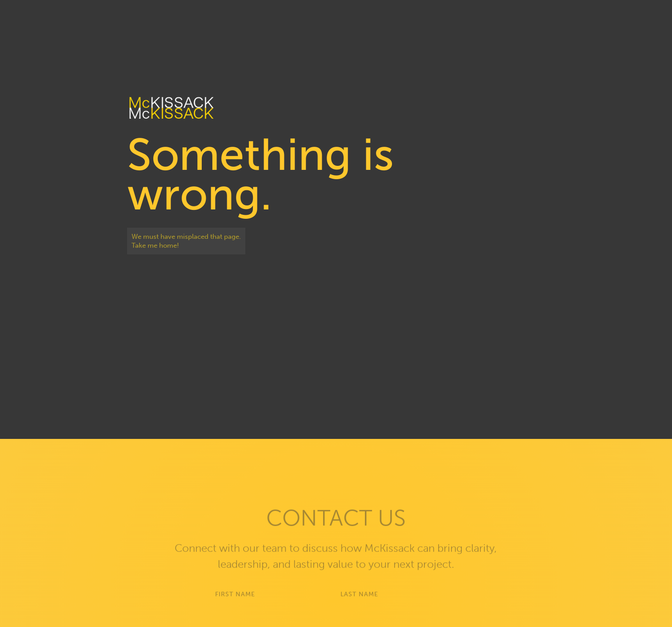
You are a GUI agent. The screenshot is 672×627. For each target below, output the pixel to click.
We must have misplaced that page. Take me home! (186, 241)
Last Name (359, 602)
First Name (235, 602)
